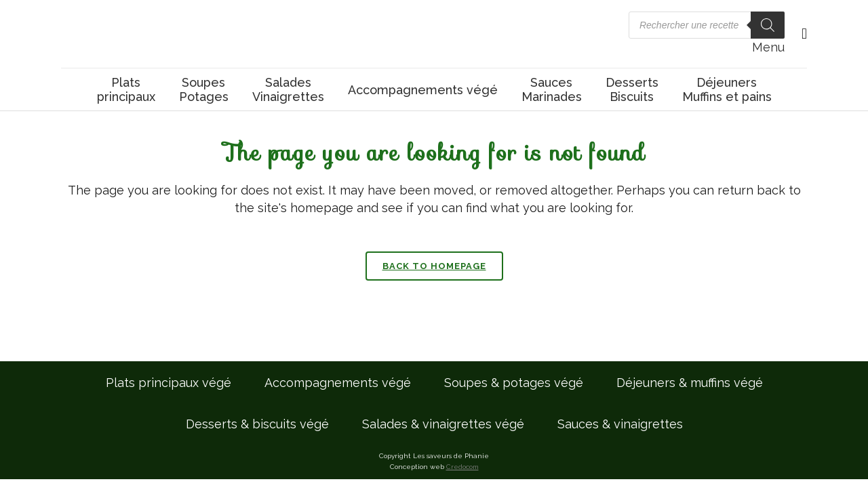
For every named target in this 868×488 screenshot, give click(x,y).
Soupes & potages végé (514, 383)
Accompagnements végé (423, 90)
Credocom (462, 467)
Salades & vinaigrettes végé (443, 424)
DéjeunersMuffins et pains (727, 89)
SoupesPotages (204, 89)
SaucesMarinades (552, 89)
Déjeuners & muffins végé (690, 383)
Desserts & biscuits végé (257, 424)
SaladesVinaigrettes (288, 89)
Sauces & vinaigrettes (620, 424)
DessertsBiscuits (632, 89)
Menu (768, 47)
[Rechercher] (768, 25)
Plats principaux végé (169, 383)
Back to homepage (434, 266)
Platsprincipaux (126, 89)
